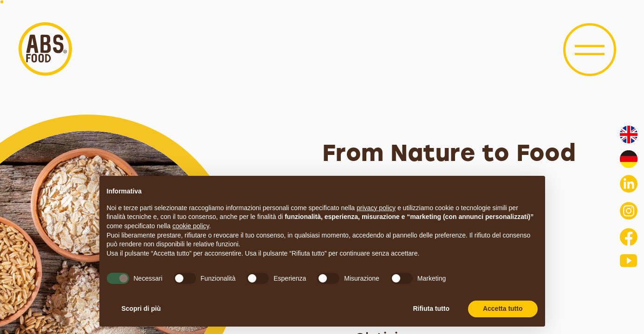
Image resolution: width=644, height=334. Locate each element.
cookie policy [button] (191, 226)
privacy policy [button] (376, 208)
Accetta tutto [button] (503, 308)
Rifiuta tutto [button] (431, 308)
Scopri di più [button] (141, 308)
